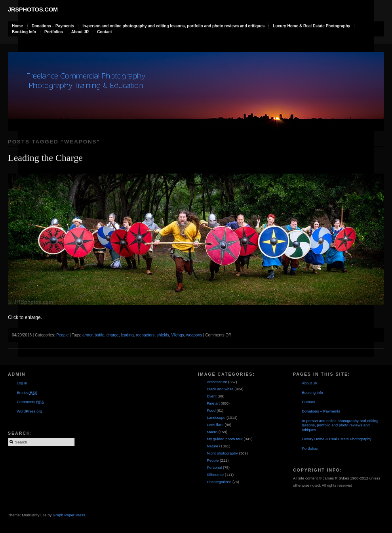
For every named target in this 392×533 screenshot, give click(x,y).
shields (163, 335)
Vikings (178, 335)
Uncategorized (219, 482)
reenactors (145, 335)
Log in (22, 383)
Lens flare (215, 425)
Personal (214, 467)
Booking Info (24, 32)
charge (113, 335)
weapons (194, 335)
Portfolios (54, 32)
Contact (104, 32)
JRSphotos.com (33, 10)
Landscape (216, 417)
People (62, 335)
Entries (27, 393)
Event (212, 396)
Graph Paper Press (69, 515)
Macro (212, 432)
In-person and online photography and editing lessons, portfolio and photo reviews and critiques (173, 26)
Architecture (217, 382)
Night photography (222, 453)
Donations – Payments (53, 26)
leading (127, 335)
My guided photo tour (225, 439)
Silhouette (215, 475)
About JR (80, 32)
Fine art (213, 403)
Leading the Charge (45, 158)
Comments (30, 402)
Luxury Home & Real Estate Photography (311, 26)
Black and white (220, 389)
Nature (212, 446)
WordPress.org (29, 411)
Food (211, 410)
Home (17, 26)
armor (88, 335)
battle (99, 335)
